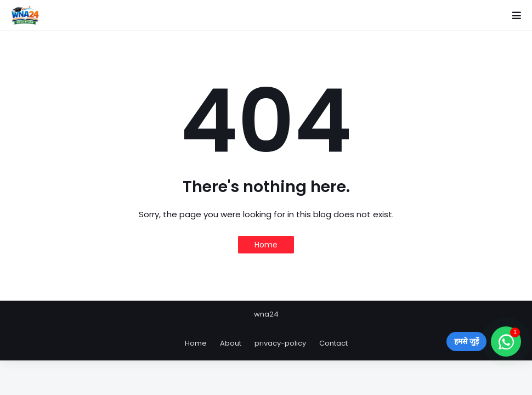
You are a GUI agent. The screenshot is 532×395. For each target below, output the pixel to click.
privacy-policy (280, 343)
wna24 (266, 314)
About (231, 343)
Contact (333, 343)
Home (266, 245)
